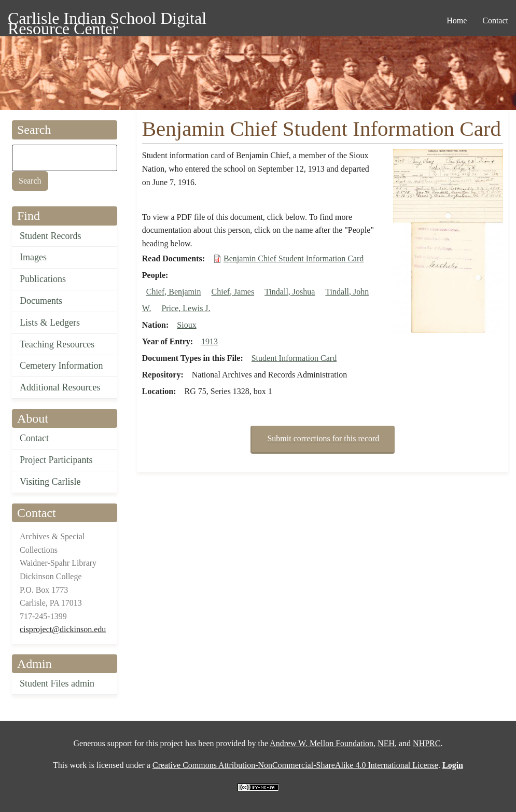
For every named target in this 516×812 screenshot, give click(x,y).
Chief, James (233, 292)
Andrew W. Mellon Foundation (322, 743)
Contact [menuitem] (495, 20)
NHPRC (427, 743)
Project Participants (56, 460)
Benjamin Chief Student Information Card (294, 258)
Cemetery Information (61, 366)
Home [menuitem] (457, 20)
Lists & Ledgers (50, 323)
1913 (210, 341)
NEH (386, 743)
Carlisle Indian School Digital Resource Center (107, 20)
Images (33, 257)
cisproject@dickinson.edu (63, 629)
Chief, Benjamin (174, 292)
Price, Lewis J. (186, 308)
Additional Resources (60, 387)
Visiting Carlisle (50, 482)
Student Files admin (57, 683)
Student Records (51, 236)
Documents (41, 301)
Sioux (186, 325)
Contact (34, 438)
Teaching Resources (57, 344)
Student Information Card (294, 358)
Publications (43, 279)
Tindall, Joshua (290, 292)
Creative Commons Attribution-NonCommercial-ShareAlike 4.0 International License (295, 765)
